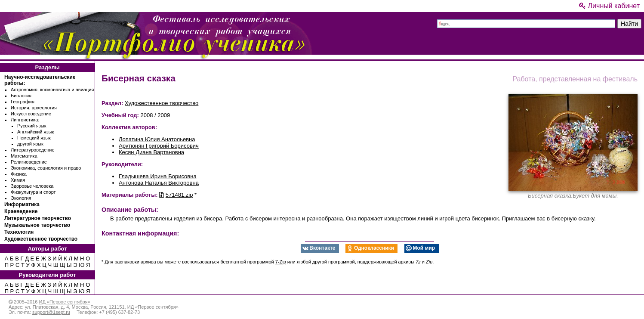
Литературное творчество (38, 218)
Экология (21, 198)
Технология (19, 232)
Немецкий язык (34, 138)
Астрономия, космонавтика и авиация (52, 90)
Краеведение (21, 211)
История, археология (34, 108)
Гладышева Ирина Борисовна (158, 176)
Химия (18, 180)
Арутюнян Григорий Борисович (159, 146)
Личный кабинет (609, 6)
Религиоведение (29, 162)
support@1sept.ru (51, 312)
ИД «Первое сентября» (64, 302)
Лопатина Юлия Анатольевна (157, 139)
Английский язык (35, 132)
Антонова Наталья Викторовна (159, 183)
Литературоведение (33, 150)
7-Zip (281, 262)
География (23, 102)
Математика (24, 156)
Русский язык (32, 126)
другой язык (30, 144)
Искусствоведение (31, 114)
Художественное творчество (41, 239)
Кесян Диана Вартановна (151, 152)
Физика (19, 174)
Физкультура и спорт (33, 192)
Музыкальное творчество (37, 225)
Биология (21, 96)
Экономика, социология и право (46, 168)
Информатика (22, 204)
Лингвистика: (25, 120)
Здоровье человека (32, 186)
